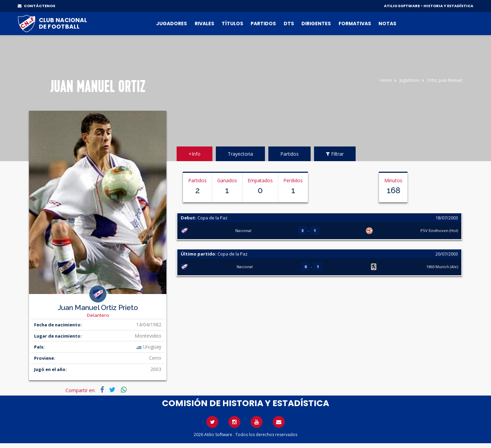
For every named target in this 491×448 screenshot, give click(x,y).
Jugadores (172, 24)
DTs (289, 24)
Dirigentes (316, 24)
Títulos (232, 24)
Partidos (263, 24)
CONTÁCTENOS (36, 6)
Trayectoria (240, 154)
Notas (387, 24)
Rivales (204, 24)
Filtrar (335, 154)
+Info (195, 154)
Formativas (355, 24)
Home (386, 80)
